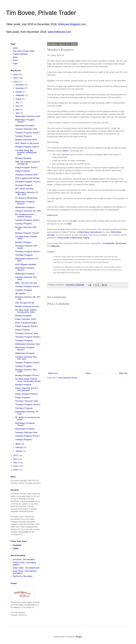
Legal (15, 64)
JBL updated (20, 294)
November (20, 88)
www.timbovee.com (59, 32)
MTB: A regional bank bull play (27, 178)
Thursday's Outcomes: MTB (26, 175)
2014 (16, 82)
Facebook (17, 545)
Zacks (66, 151)
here (75, 221)
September (20, 95)
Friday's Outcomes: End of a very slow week (27, 389)
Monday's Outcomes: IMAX (26, 140)
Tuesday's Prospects (23, 136)
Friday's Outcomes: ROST (26, 319)
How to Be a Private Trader (24, 51)
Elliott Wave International (90, 232)
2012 (16, 459)
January (19, 451)
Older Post (123, 373)
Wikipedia (55, 246)
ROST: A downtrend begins (26, 323)
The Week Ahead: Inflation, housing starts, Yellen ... (26, 311)
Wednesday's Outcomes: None (28, 116)
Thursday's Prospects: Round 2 (28, 182)
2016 (16, 75)
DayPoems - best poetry (23, 576)
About (15, 60)
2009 (16, 470)
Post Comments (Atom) (68, 378)
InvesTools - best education (24, 560)
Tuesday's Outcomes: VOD (26, 129)
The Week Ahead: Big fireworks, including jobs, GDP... (26, 153)
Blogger (79, 637)
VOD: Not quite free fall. (25, 303)
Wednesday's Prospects (25, 126)
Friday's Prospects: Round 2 (26, 168)
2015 (16, 78)
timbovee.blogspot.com (72, 24)
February (19, 447)
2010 (16, 466)
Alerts (15, 57)
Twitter (16, 548)
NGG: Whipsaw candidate (26, 264)
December (20, 85)
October (19, 92)
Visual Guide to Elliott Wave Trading (74, 238)
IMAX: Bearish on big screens (27, 143)
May (18, 110)
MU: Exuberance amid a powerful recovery (25, 215)
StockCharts (121, 243)
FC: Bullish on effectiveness (26, 198)
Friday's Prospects (23, 171)
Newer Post (53, 373)
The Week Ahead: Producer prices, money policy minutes (28, 380)
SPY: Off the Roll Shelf (24, 189)
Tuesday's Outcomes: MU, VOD (28, 211)
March (18, 444)
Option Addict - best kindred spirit (26, 568)
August (19, 99)
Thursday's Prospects (24, 185)
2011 (16, 463)
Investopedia (109, 243)
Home (88, 373)
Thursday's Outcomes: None (27, 333)
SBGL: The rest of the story (26, 283)
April (18, 113)
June (18, 106)
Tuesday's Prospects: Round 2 (27, 133)
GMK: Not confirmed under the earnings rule (27, 163)
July (17, 103)
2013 (16, 456)
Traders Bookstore (20, 54)
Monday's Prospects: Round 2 (27, 147)
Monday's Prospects (23, 158)
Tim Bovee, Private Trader (41, 13)
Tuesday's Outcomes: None (26, 432)
